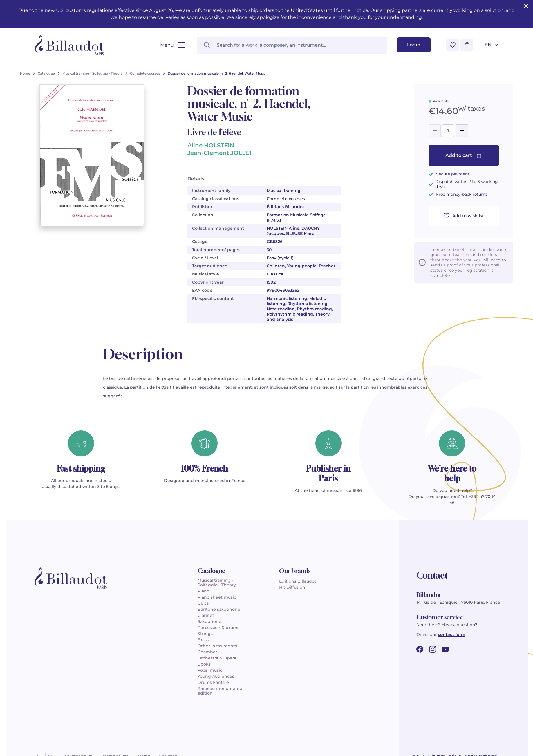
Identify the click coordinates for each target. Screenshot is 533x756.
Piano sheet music (217, 597)
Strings (205, 634)
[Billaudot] (69, 45)
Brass (203, 640)
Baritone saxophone (219, 609)
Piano (204, 591)
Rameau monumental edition (221, 691)
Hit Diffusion (292, 587)
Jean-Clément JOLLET (220, 153)
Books (204, 664)
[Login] (414, 45)
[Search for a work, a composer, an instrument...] (292, 45)
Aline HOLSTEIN (211, 145)
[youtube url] (445, 649)
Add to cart (464, 155)
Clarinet (206, 615)
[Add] (462, 131)
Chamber (207, 652)
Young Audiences (216, 676)
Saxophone (209, 621)
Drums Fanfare (213, 682)
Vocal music (210, 670)
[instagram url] (433, 649)
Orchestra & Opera (217, 658)
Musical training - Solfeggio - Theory (217, 583)
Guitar (204, 603)
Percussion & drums (218, 628)
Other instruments (217, 646)
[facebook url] (420, 649)
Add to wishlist (464, 216)
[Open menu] (172, 45)
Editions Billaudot (298, 581)
